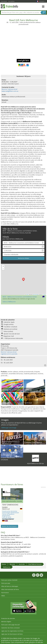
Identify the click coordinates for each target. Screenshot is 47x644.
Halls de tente (7, 517)
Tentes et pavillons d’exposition (8, 515)
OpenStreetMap (36, 295)
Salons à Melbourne (9, 302)
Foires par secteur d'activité (9, 580)
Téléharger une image (9, 428)
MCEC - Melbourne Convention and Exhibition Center (20, 297)
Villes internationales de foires (10, 589)
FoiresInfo (10, 6)
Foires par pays (6, 583)
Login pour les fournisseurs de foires (12, 634)
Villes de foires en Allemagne (10, 586)
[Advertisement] (24, 41)
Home (4, 564)
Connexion (4, 1)
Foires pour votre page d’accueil (10, 625)
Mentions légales (6, 622)
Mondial (12, 564)
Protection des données (8, 618)
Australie (22, 564)
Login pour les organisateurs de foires (12, 631)
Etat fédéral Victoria (35, 564)
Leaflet (27, 295)
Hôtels (3, 596)
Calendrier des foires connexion (11, 628)
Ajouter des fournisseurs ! (10, 526)
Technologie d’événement (11, 513)
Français (42, 1)
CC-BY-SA (44, 295)
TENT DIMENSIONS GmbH (10, 506)
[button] (23, 279)
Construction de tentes (10, 511)
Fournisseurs (5, 593)
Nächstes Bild (22, 494)
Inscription (11, 1)
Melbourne (7, 567)
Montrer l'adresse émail (10, 89)
